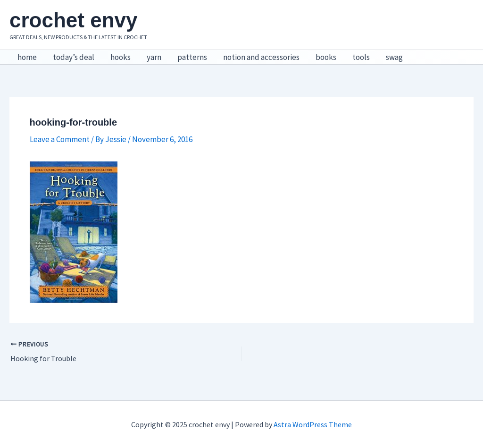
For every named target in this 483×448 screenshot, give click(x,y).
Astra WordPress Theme (313, 424)
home (27, 57)
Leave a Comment (60, 139)
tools (361, 57)
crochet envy (73, 20)
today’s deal (74, 57)
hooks (121, 57)
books (326, 57)
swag (394, 57)
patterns (192, 57)
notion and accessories (261, 57)
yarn (154, 57)
